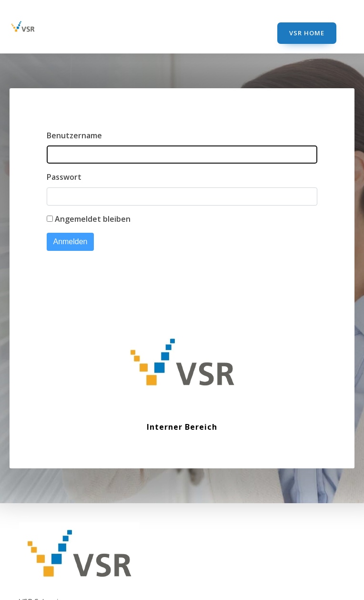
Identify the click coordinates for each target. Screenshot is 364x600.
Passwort (64, 177)
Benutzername (74, 135)
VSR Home (307, 33)
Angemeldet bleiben (93, 219)
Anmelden (70, 242)
